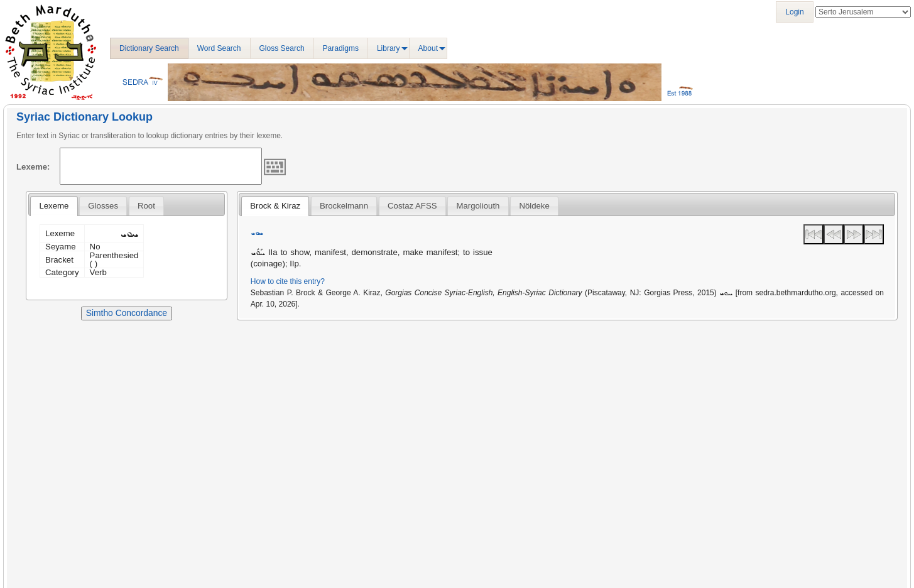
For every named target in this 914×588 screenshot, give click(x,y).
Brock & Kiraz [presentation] (275, 206)
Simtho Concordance (127, 313)
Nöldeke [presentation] (534, 206)
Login (794, 12)
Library (389, 48)
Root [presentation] (146, 206)
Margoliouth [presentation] (478, 206)
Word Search (219, 48)
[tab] (54, 206)
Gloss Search (282, 48)
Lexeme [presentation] (54, 206)
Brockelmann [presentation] (344, 206)
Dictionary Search (149, 48)
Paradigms (341, 48)
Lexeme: (33, 167)
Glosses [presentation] (103, 206)
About (428, 48)
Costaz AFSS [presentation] (412, 206)
